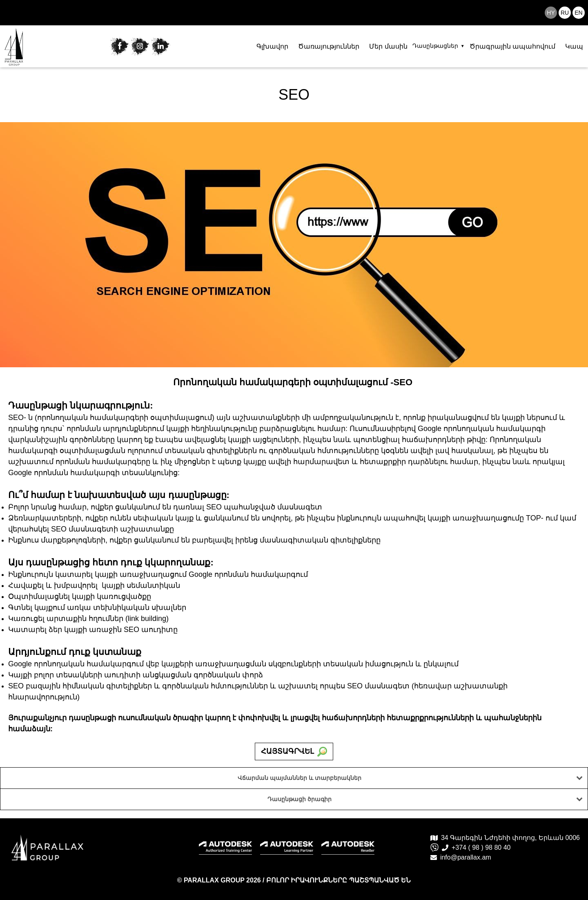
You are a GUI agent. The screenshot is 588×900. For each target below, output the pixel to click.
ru (565, 13)
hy (551, 13)
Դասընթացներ (435, 46)
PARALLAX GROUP (215, 880)
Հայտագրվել (294, 752)
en (578, 13)
